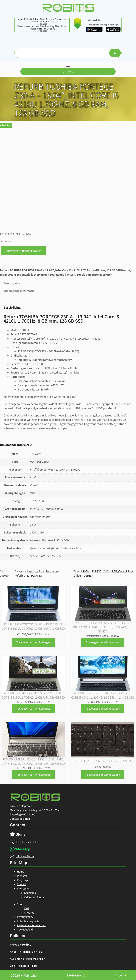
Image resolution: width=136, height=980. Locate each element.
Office (77, 574)
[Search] (115, 53)
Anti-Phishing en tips (29, 920)
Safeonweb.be (93, 20)
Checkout (30, 911)
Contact (22, 883)
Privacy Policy (25, 916)
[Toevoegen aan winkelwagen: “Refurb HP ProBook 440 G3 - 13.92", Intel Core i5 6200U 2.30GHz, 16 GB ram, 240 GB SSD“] (103, 707)
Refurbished (22, 574)
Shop (20, 903)
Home (21, 870)
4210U (107, 570)
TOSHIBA (36, 574)
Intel (131, 570)
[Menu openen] (68, 66)
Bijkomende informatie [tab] (19, 290)
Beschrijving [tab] (12, 282)
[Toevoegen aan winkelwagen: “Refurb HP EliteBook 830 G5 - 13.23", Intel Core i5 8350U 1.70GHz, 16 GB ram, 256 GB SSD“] (33, 707)
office (41, 570)
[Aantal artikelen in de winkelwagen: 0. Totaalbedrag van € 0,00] (68, 72)
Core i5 (123, 570)
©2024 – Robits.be (23, 974)
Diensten (22, 875)
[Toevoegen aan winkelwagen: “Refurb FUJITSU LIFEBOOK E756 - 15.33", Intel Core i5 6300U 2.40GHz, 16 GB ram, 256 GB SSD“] (33, 773)
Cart (27, 907)
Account (121, 974)
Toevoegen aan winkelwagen (24, 250)
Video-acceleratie (34, 896)
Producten (52, 570)
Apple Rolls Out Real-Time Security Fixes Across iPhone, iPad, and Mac (42, 21)
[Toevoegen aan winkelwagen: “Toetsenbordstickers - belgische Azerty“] (103, 773)
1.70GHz (86, 570)
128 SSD (97, 570)
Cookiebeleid (25, 928)
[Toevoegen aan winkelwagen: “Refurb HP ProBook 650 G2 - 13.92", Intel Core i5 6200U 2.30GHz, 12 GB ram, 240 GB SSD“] (33, 641)
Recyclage (23, 879)
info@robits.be (25, 855)
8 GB (114, 570)
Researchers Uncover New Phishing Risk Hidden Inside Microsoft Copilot (42, 28)
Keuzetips (30, 892)
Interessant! (24, 887)
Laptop (32, 570)
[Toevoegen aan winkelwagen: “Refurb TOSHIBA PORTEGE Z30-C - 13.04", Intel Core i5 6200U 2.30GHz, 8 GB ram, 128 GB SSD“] (103, 641)
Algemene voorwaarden (31, 924)
